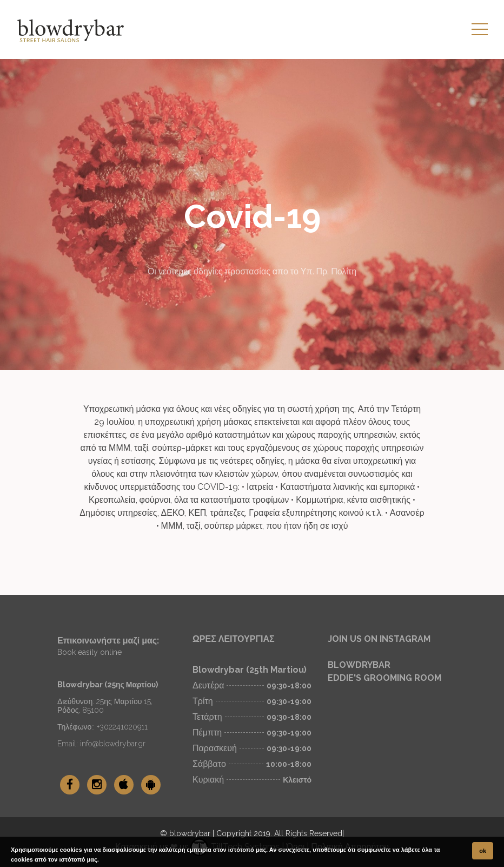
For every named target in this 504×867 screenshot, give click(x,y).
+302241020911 (122, 727)
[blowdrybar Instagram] (97, 785)
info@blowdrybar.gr (113, 744)
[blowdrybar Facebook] (70, 785)
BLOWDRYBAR (359, 665)
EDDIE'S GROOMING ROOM (384, 678)
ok (483, 851)
